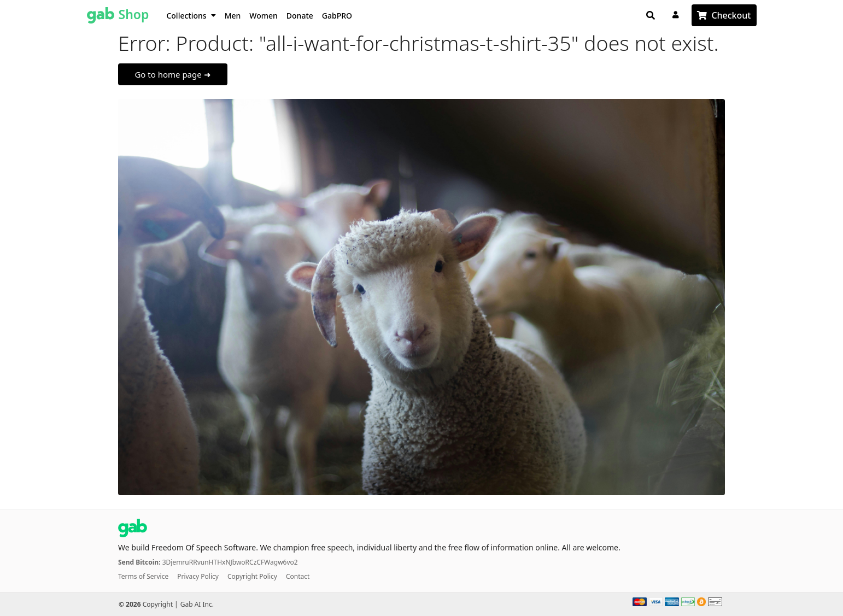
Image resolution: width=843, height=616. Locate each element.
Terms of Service (143, 576)
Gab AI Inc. (197, 604)
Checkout (731, 15)
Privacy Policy (198, 576)
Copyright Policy (252, 576)
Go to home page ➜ (172, 74)
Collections (191, 16)
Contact (298, 576)
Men (233, 16)
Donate (300, 16)
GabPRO (337, 16)
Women (264, 16)
